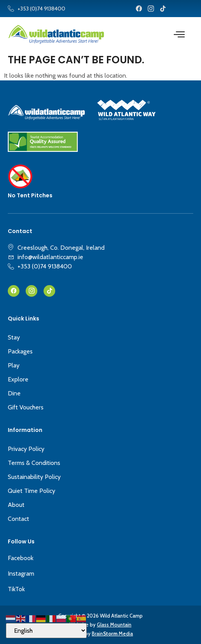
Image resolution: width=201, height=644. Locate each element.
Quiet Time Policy (31, 491)
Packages (20, 351)
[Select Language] (46, 631)
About (16, 505)
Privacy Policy (26, 449)
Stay (14, 337)
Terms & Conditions (34, 463)
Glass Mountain (114, 625)
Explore (18, 379)
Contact (18, 519)
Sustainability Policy (34, 477)
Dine (14, 393)
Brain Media (112, 634)
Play (14, 365)
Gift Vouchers (26, 407)
